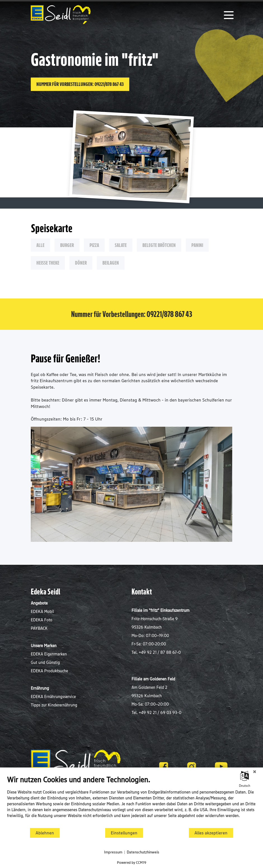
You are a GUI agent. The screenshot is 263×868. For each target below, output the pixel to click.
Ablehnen (45, 833)
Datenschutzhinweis (143, 852)
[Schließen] (255, 772)
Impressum (113, 852)
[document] (131, 801)
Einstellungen (124, 833)
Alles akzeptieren (211, 833)
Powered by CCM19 (132, 862)
